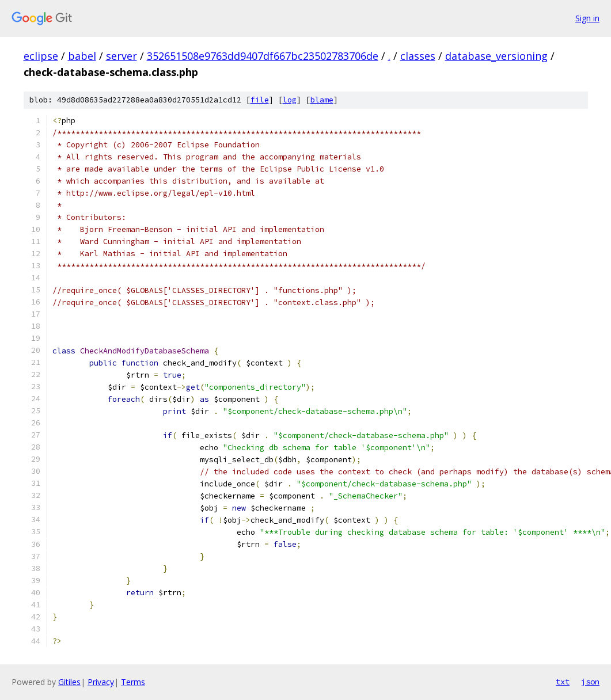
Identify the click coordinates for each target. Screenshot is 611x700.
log (290, 100)
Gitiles (69, 682)
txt (563, 682)
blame (322, 100)
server (122, 56)
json (590, 682)
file (260, 100)
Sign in (587, 18)
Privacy (101, 682)
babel (82, 56)
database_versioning (496, 56)
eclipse (41, 56)
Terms (133, 682)
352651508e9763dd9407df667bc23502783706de (263, 56)
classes (418, 56)
